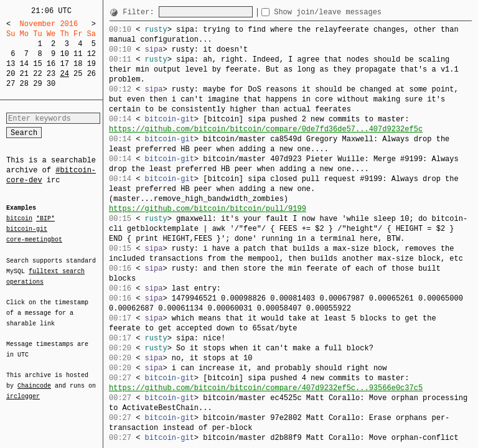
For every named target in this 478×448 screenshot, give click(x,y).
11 (78, 54)
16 (51, 64)
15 (37, 64)
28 (24, 84)
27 (11, 84)
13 (11, 64)
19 (91, 64)
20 (11, 74)
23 (51, 74)
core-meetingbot (34, 239)
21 (24, 74)
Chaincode (34, 378)
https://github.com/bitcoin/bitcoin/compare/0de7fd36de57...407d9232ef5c (266, 129)
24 (64, 74)
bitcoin (19, 219)
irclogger (23, 388)
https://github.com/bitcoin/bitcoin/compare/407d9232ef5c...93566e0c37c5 (266, 388)
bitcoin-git (27, 229)
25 (78, 74)
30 (51, 84)
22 (37, 74)
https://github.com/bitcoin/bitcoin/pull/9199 (208, 209)
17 (64, 64)
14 (24, 64)
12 (91, 54)
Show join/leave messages (350, 12)
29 (37, 84)
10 (64, 54)
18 (78, 64)
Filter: (141, 12)
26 (91, 74)
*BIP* (45, 219)
